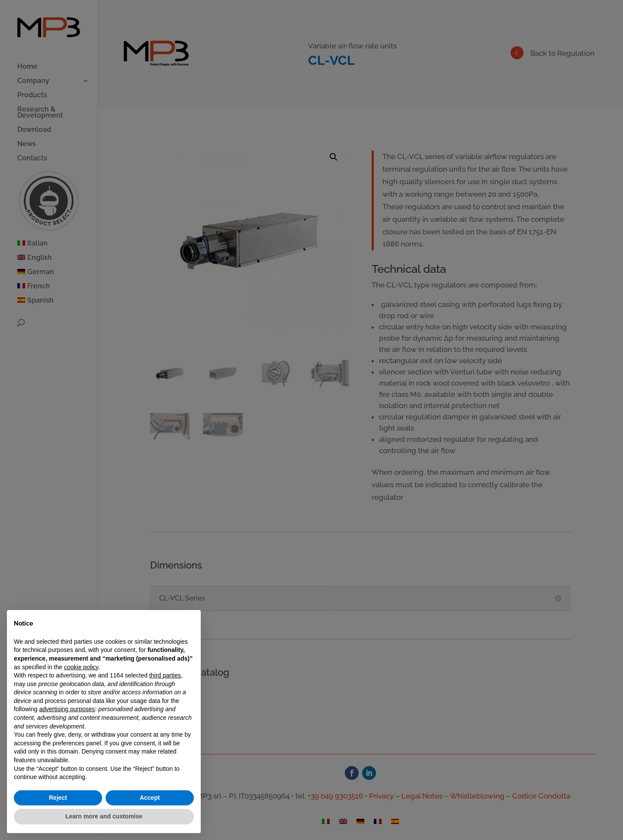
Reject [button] (58, 798)
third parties (165, 675)
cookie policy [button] (81, 667)
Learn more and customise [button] (104, 816)
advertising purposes (67, 709)
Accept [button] (150, 798)
